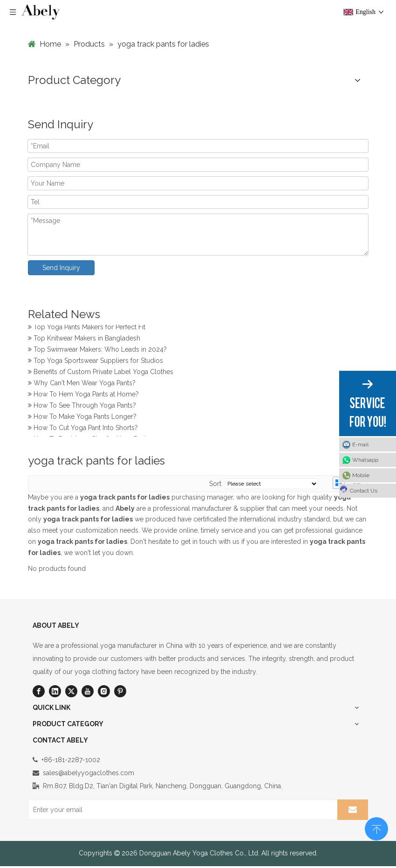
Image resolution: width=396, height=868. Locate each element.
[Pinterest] (120, 691)
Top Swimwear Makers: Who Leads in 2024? (97, 351)
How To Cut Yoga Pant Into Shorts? (83, 429)
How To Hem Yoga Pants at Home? (83, 396)
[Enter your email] (181, 810)
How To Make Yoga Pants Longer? (82, 418)
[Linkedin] (55, 691)
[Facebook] (39, 691)
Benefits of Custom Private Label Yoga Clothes (101, 373)
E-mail (360, 444)
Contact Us (358, 489)
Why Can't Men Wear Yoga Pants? (82, 384)
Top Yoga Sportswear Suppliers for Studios (96, 362)
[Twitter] (71, 691)
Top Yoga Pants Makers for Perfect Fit (87, 328)
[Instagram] (104, 691)
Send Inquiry (61, 268)
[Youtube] (88, 691)
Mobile (361, 475)
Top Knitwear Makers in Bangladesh (84, 340)
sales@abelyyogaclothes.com (89, 773)
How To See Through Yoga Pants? (82, 407)
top (376, 828)
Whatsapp (365, 460)
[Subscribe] (353, 810)
